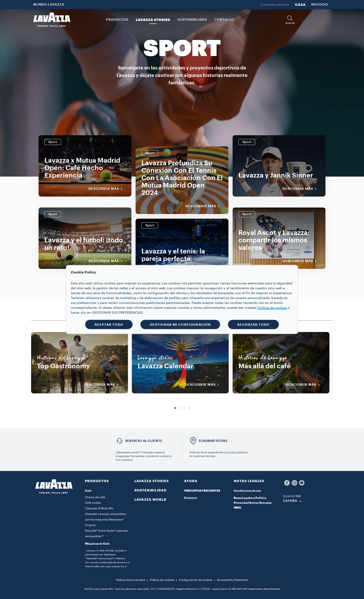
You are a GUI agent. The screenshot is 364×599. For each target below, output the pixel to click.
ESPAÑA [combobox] (290, 501)
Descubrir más (107, 189)
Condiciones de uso (247, 491)
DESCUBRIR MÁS (103, 385)
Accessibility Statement (232, 580)
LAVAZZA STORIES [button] (153, 20)
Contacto (191, 498)
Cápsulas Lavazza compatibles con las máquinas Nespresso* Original (106, 520)
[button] (290, 20)
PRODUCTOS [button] (117, 20)
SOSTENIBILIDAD (151, 490)
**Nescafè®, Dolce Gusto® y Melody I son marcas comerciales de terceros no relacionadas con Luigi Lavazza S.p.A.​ (107, 563)
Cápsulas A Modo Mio (99, 508)
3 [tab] (184, 408)
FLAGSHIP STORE (213, 441)
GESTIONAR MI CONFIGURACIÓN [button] (180, 325)
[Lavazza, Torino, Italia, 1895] (52, 20)
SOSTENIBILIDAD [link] (192, 20)
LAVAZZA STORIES (152, 481)
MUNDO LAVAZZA (49, 5)
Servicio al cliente (144, 441)
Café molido (93, 503)
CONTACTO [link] (224, 20)
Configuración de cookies (196, 580)
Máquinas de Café (97, 544)
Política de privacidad (131, 580)
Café (88, 491)
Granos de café (95, 497)
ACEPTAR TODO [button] (109, 325)
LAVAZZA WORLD (150, 500)
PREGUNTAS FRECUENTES (202, 491)
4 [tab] (189, 408)
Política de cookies (162, 580)
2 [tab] (180, 408)
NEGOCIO (320, 5)
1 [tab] (175, 408)
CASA (300, 5)
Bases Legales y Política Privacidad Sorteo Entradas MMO (253, 503)
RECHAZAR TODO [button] (253, 325)
